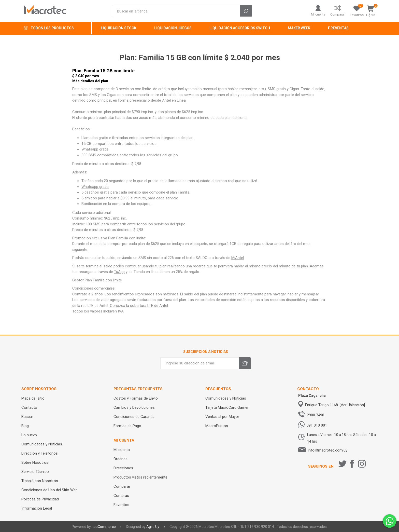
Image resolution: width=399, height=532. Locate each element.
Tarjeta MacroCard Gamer (227, 407)
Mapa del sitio (33, 398)
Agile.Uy (153, 527)
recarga (199, 266)
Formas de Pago (127, 426)
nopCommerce (104, 527)
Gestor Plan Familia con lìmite (97, 280)
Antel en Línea (174, 100)
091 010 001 (317, 425)
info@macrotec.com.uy (328, 450)
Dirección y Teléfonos (40, 453)
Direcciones (123, 468)
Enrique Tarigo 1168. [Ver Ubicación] (335, 405)
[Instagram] (362, 464)
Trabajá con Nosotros (40, 481)
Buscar (27, 417)
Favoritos (121, 505)
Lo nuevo (29, 435)
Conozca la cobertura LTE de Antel (139, 306)
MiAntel (238, 258)
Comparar (338, 14)
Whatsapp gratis (95, 149)
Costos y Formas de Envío (136, 398)
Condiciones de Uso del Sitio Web (49, 490)
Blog (25, 426)
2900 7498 (316, 415)
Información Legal (37, 508)
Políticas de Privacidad (40, 499)
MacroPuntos (217, 426)
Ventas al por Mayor (222, 417)
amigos (91, 198)
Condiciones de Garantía (134, 417)
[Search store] (176, 11)
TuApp (119, 272)
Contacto (29, 407)
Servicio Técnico (35, 472)
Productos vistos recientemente (140, 477)
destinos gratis (97, 192)
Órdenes (120, 459)
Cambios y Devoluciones (134, 407)
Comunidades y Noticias (42, 444)
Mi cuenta (318, 14)
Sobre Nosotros (35, 462)
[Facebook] (352, 464)
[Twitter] (343, 464)
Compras (121, 496)
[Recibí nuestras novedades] (199, 363)
